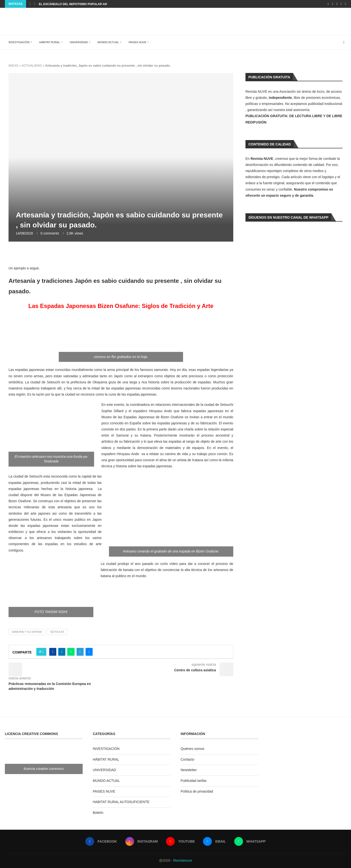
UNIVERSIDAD (79, 42)
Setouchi (57, 632)
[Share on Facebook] (53, 652)
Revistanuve (182, 860)
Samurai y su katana (27, 632)
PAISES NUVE (138, 42)
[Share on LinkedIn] (62, 652)
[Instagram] (333, 4)
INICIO (13, 66)
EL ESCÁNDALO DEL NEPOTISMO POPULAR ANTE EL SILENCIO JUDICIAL (91, 4)
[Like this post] (43, 652)
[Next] (35, 4)
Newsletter (189, 770)
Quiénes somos (192, 749)
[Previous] (30, 4)
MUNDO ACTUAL (108, 42)
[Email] (341, 4)
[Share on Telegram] (80, 652)
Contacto (187, 759)
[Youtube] (337, 4)
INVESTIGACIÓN (19, 42)
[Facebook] (328, 4)
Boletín (98, 813)
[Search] (344, 42)
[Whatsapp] (346, 4)
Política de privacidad (197, 791)
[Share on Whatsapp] (71, 652)
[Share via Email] (89, 652)
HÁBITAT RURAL (50, 42)
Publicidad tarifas (194, 781)
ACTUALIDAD (31, 66)
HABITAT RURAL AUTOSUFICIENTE (121, 802)
